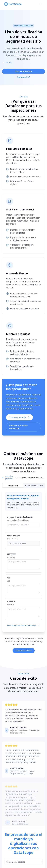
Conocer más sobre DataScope (18, 427)
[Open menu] (40, 4)
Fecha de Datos (14, 536)
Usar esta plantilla (24, 71)
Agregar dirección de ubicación (20, 517)
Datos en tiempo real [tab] (34, 485)
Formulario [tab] (13, 485)
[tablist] (23, 485)
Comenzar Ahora (24, 651)
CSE (9, 578)
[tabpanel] (23, 561)
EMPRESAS (12, 554)
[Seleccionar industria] (23, 863)
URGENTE (11, 602)
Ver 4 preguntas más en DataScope (24, 625)
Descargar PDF (23, 77)
